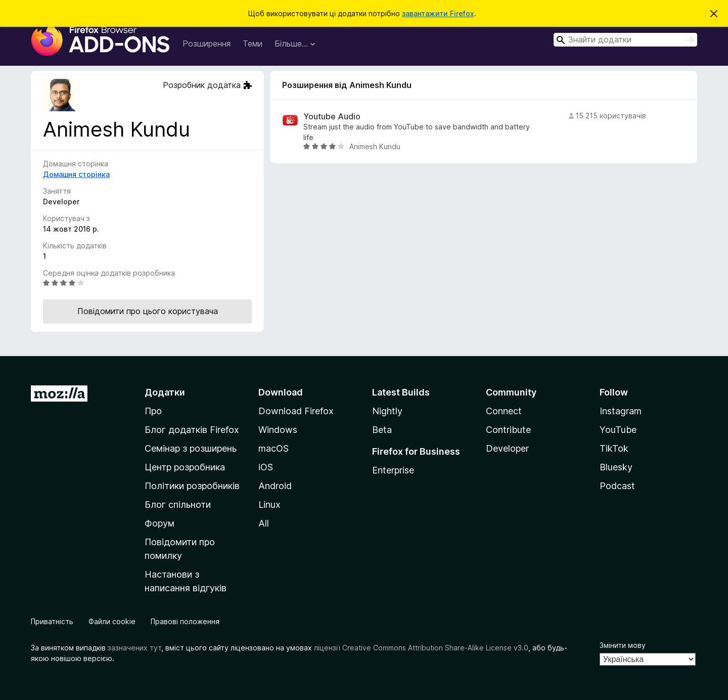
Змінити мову (623, 645)
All (264, 523)
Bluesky (616, 467)
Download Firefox (296, 411)
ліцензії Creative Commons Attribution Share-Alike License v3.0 (421, 648)
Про (153, 411)
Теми (253, 43)
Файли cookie (112, 621)
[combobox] (625, 40)
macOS (274, 448)
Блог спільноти (178, 505)
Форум (160, 523)
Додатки (165, 392)
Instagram (621, 411)
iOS (266, 467)
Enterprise (393, 470)
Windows (278, 430)
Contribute (508, 430)
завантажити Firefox (438, 13)
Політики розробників (192, 486)
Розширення (207, 43)
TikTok (614, 448)
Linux (269, 505)
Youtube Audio (332, 117)
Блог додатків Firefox (192, 430)
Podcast (617, 486)
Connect (504, 411)
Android (275, 486)
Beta (382, 430)
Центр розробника (185, 467)
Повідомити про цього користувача (148, 311)
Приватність (52, 621)
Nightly (387, 411)
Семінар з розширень (191, 448)
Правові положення (185, 621)
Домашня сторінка (76, 174)
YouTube (618, 430)
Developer (507, 448)
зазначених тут (134, 648)
